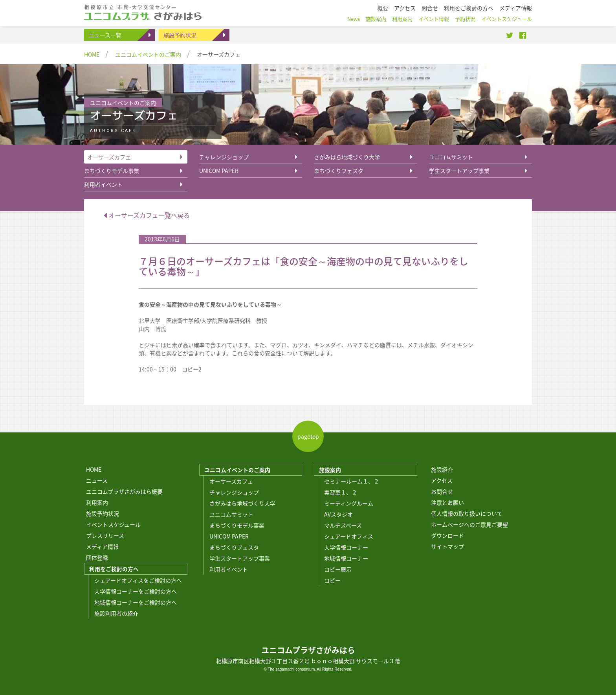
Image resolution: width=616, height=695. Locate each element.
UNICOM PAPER (219, 171)
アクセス (442, 480)
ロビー (332, 580)
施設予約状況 (180, 35)
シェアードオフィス (349, 536)
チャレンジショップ (224, 157)
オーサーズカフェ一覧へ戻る (147, 215)
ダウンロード (447, 535)
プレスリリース (105, 535)
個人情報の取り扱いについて (467, 513)
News (354, 19)
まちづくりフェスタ (339, 171)
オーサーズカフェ (109, 157)
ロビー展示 (338, 569)
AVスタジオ (338, 514)
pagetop (308, 436)
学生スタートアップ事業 (459, 171)
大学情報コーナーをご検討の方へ (136, 591)
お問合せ (442, 491)
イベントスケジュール (113, 524)
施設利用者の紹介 (116, 613)
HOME (92, 54)
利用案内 (97, 502)
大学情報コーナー (346, 547)
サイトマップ (447, 546)
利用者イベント (103, 184)
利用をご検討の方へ (114, 569)
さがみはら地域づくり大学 (347, 157)
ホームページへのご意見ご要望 (469, 524)
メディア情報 (102, 546)
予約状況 (465, 19)
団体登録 (97, 557)
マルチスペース (343, 525)
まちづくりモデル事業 (112, 171)
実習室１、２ (341, 492)
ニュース (97, 480)
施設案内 (330, 470)
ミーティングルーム (349, 503)
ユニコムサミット (451, 157)
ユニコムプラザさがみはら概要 (124, 491)
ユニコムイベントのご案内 (148, 54)
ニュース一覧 (105, 35)
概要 (383, 8)
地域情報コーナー (346, 558)
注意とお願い (447, 502)
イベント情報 (434, 19)
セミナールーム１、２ (352, 481)
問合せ (430, 8)
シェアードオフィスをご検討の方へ (138, 580)
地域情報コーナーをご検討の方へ (136, 602)
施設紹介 (442, 469)
